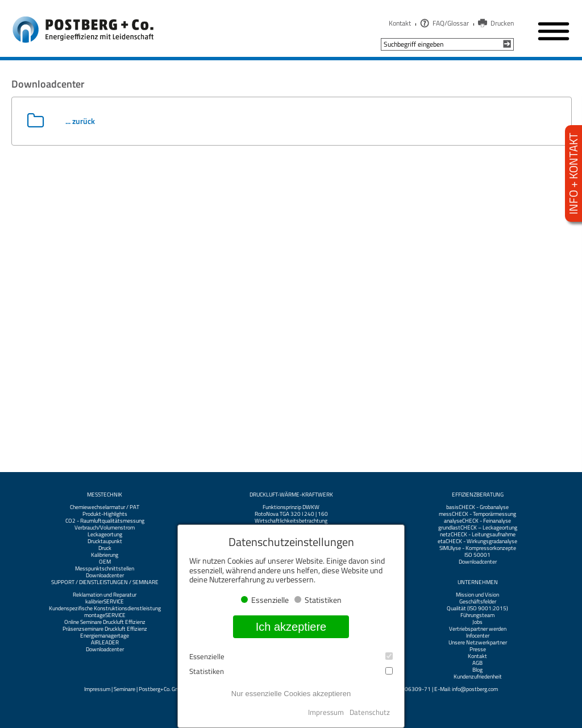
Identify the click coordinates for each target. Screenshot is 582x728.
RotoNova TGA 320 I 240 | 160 (291, 514)
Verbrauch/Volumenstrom (105, 528)
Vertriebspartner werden (478, 629)
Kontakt (400, 23)
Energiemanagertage (105, 636)
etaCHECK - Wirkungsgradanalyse (477, 541)
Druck (105, 548)
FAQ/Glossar (451, 23)
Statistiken (291, 671)
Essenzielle (291, 657)
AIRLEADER (105, 643)
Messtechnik (105, 495)
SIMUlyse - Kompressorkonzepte (478, 548)
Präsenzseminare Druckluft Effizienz (105, 629)
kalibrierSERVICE (105, 602)
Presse (478, 650)
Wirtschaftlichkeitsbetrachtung (291, 521)
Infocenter (478, 636)
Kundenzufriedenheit (478, 677)
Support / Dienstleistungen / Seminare (105, 582)
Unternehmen (478, 582)
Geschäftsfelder (478, 602)
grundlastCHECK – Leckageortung (478, 528)
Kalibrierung (105, 555)
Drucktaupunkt (105, 541)
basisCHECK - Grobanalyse (477, 507)
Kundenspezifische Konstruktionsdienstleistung (105, 609)
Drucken (502, 23)
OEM (105, 562)
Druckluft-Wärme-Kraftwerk (291, 495)
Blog (477, 670)
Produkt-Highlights (105, 514)
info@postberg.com (475, 689)
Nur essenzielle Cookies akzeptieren (291, 694)
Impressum (97, 689)
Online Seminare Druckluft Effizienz (105, 622)
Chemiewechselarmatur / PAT (105, 507)
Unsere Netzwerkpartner (478, 643)
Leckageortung (105, 535)
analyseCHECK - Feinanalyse (477, 521)
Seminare (124, 689)
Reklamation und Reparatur (105, 595)
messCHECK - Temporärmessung (477, 514)
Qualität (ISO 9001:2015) (477, 609)
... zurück (80, 121)
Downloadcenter (105, 576)
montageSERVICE (105, 615)
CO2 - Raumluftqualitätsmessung (105, 521)
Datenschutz (370, 712)
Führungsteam (477, 615)
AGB (477, 663)
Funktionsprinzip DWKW (291, 507)
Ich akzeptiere (291, 627)
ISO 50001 (477, 555)
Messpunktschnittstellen (105, 569)
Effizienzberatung (478, 495)
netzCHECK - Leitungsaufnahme (478, 535)
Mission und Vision (477, 595)
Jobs (477, 622)
